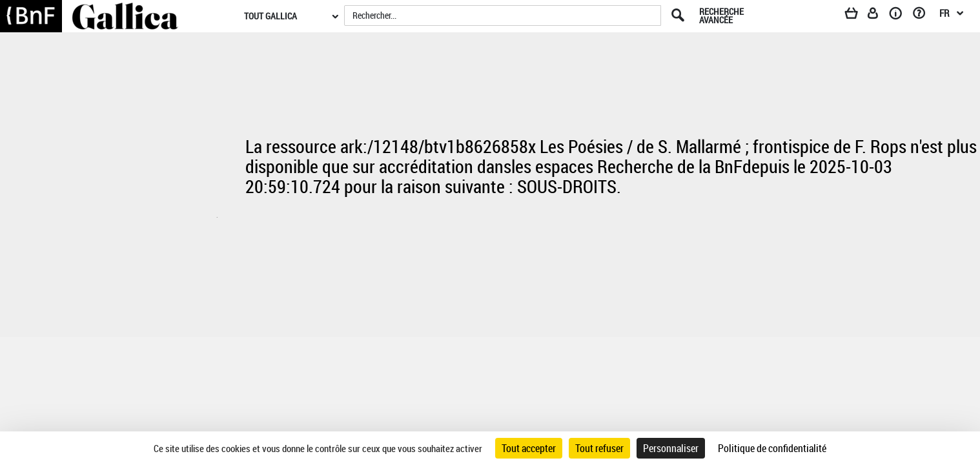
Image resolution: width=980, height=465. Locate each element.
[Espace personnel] (879, 15)
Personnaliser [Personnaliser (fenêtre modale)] (671, 448)
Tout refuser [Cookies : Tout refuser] (599, 448)
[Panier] (857, 15)
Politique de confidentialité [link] (772, 448)
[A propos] (900, 15)
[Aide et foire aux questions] (924, 15)
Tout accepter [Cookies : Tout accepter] (529, 448)
